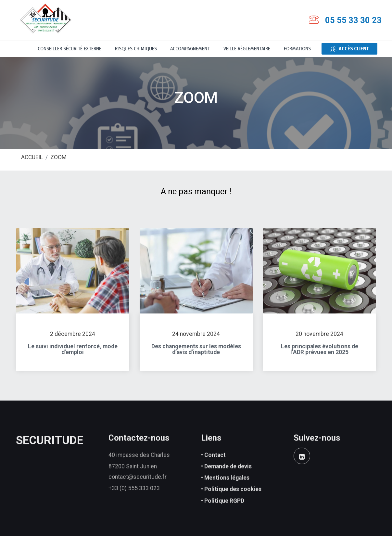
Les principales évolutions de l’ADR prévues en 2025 (320, 354)
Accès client (349, 49)
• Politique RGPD (223, 510)
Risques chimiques (136, 49)
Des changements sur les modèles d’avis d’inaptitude (196, 354)
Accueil (32, 158)
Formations (297, 49)
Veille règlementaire (247, 49)
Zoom (58, 158)
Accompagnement (190, 49)
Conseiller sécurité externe (70, 49)
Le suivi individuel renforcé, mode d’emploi (73, 354)
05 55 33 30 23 (353, 20)
